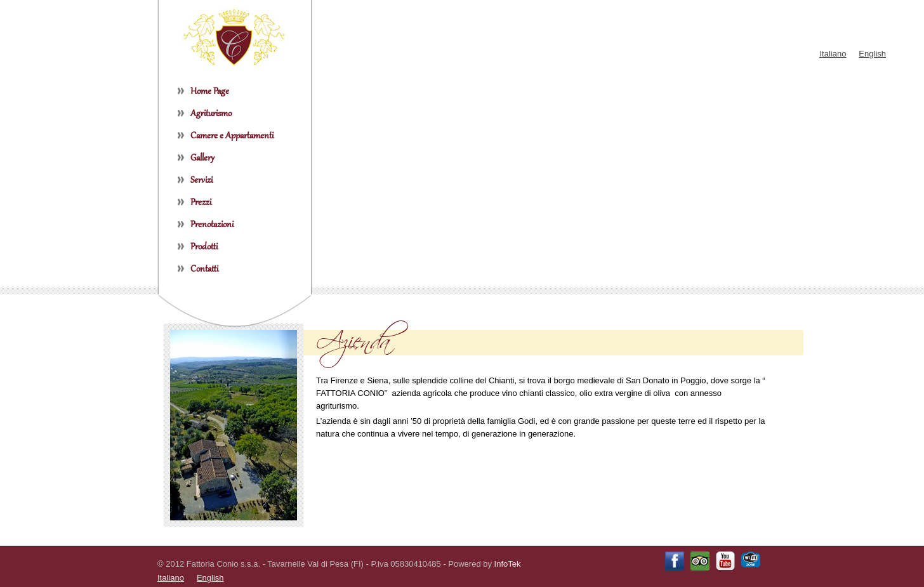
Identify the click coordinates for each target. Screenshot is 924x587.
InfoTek (508, 564)
